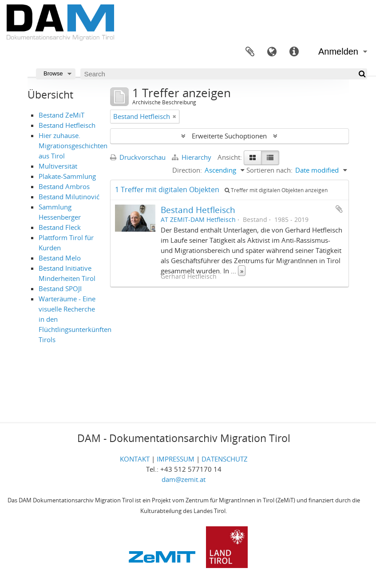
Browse (53, 73)
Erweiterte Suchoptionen (229, 136)
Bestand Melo (60, 258)
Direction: (187, 170)
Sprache (272, 52)
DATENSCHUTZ (225, 459)
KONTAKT (135, 459)
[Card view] (253, 158)
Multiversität (58, 166)
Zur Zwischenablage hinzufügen (339, 209)
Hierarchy (192, 157)
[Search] (224, 74)
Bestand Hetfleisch (67, 125)
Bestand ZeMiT (61, 115)
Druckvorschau (138, 157)
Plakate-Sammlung (67, 176)
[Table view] (270, 158)
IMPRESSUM (176, 459)
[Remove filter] (174, 116)
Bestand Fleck (60, 227)
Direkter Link (294, 52)
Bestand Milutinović (69, 197)
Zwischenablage (250, 52)
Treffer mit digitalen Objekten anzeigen (276, 190)
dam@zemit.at (184, 479)
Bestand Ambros (64, 186)
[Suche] (362, 74)
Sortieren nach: (269, 170)
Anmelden (338, 51)
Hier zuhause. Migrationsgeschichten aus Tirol (73, 146)
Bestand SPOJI (60, 288)
